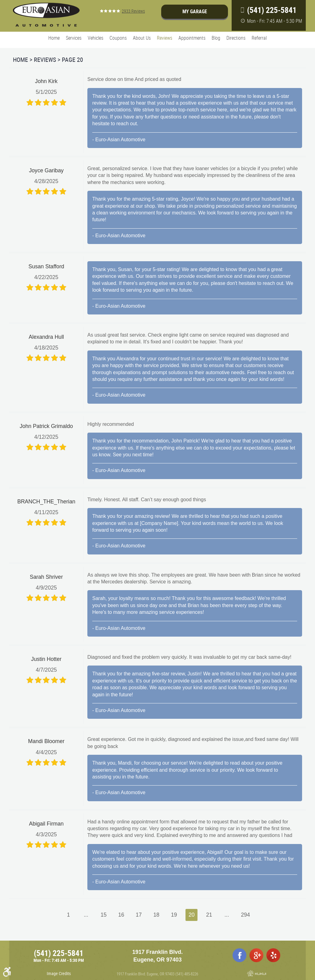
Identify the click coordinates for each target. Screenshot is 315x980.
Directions (236, 38)
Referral (259, 38)
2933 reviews (133, 11)
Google (256, 955)
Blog (216, 38)
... (86, 915)
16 (121, 915)
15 (104, 915)
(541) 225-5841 (59, 953)
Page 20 (72, 60)
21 (209, 915)
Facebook (239, 955)
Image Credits (59, 973)
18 (157, 915)
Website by (256, 973)
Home (54, 38)
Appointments (192, 38)
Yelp (273, 955)
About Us (142, 38)
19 (174, 915)
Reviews (165, 38)
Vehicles (96, 38)
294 (245, 915)
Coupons (118, 38)
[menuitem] (54, 38)
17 (139, 915)
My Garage (195, 11)
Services (74, 38)
